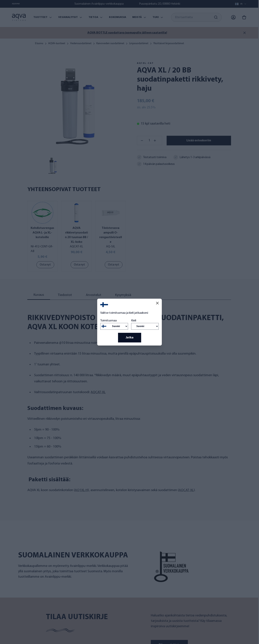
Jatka (130, 338)
